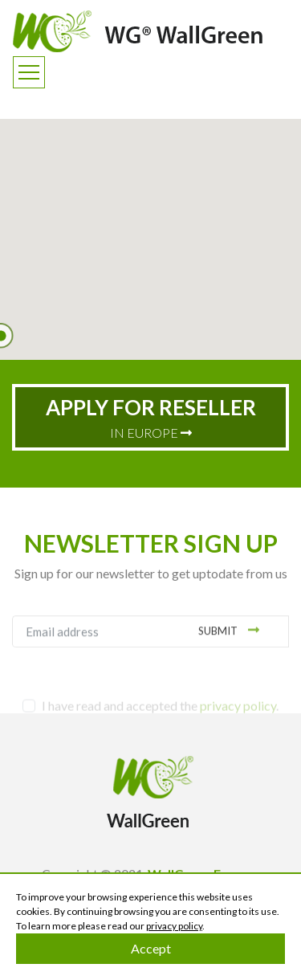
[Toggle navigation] (29, 72)
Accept (151, 948)
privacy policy (174, 926)
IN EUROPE (151, 417)
